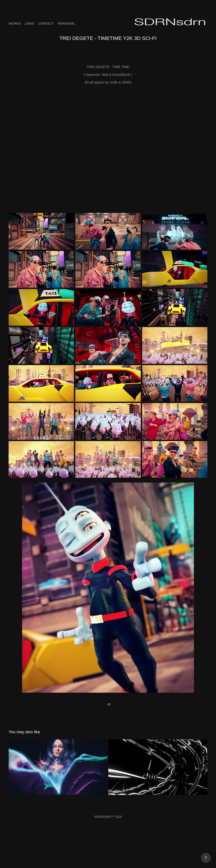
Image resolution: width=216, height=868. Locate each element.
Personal (66, 23)
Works (15, 23)
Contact (46, 23)
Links (29, 23)
